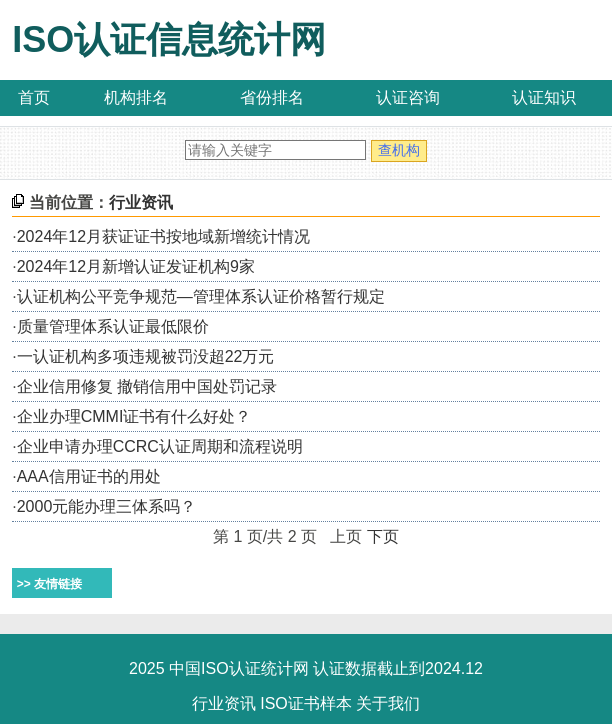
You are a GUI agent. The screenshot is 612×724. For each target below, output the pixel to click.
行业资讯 (224, 703)
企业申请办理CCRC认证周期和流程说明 (160, 446)
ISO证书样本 (306, 703)
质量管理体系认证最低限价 (113, 326)
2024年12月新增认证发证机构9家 (136, 266)
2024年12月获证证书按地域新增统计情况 (163, 236)
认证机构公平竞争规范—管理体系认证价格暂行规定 (201, 296)
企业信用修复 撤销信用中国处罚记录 (147, 386)
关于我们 (388, 703)
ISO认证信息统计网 (169, 39)
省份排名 (272, 97)
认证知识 (544, 97)
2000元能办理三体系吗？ (107, 506)
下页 (383, 536)
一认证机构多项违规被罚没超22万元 (146, 356)
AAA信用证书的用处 (89, 476)
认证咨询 (408, 97)
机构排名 (136, 97)
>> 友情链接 (49, 584)
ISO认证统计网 (255, 668)
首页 (34, 97)
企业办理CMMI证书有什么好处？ (134, 416)
